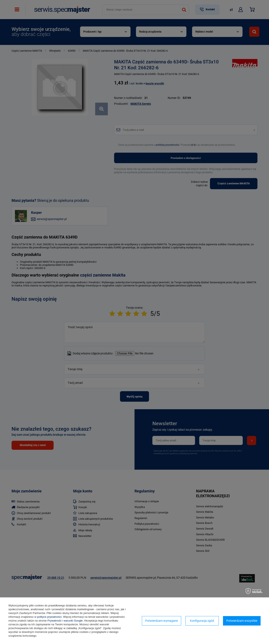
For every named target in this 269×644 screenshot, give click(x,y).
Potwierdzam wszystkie (242, 621)
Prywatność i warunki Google (65, 621)
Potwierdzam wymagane (162, 621)
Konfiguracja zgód (202, 621)
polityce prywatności (49, 617)
